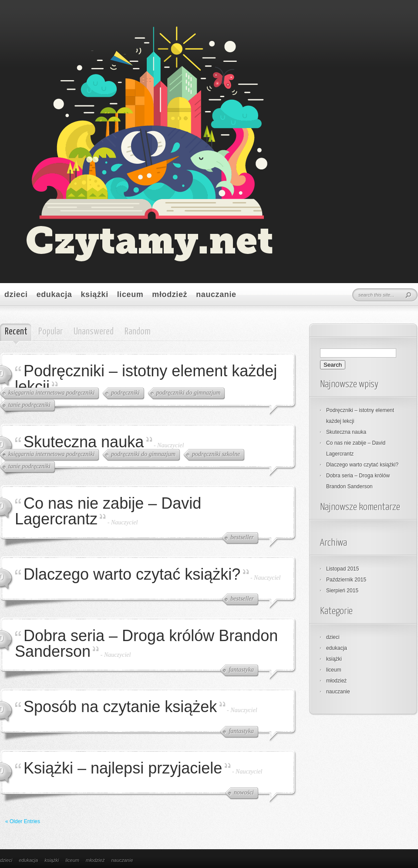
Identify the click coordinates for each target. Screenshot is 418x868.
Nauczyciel (170, 445)
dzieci (16, 294)
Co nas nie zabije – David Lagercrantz (108, 511)
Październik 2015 (346, 580)
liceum (130, 294)
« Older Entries (23, 821)
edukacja (54, 294)
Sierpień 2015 (342, 591)
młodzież (170, 294)
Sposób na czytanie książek (120, 707)
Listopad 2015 (342, 569)
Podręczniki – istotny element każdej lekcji (146, 379)
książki (94, 294)
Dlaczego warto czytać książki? (132, 574)
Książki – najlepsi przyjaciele (123, 768)
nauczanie (216, 294)
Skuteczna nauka (84, 442)
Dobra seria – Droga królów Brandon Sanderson (146, 643)
